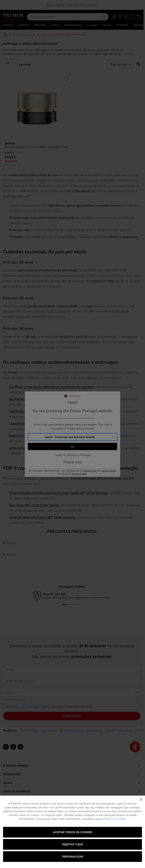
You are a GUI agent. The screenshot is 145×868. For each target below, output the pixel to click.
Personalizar (73, 857)
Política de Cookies (115, 819)
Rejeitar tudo (73, 844)
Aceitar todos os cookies (72, 832)
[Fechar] (141, 799)
